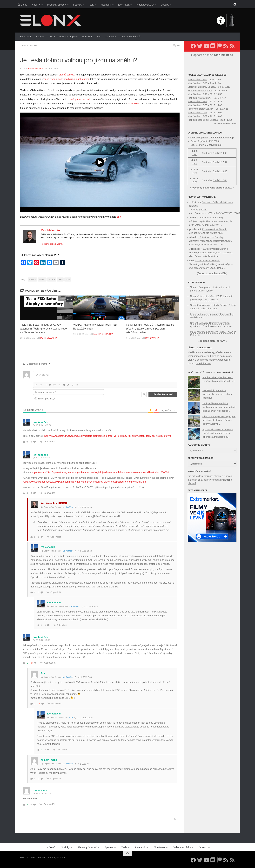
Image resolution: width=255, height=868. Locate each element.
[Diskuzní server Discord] (213, 46)
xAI (99, 37)
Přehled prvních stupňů (199, 98)
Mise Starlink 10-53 (198, 113)
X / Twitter (111, 37)
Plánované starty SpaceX (201, 109)
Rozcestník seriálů (131, 37)
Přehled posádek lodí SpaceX (203, 120)
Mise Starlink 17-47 (198, 80)
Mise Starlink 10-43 (198, 83)
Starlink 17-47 (220, 162)
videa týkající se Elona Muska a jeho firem (66, 79)
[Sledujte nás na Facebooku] (193, 46)
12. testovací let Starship (211, 218)
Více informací (203, 363)
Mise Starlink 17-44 (198, 101)
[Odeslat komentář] (163, 394)
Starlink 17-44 (220, 180)
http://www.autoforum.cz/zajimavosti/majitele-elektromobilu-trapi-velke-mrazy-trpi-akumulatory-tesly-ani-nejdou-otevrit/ (108, 436)
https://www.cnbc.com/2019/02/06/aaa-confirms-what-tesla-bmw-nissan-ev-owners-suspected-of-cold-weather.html (84, 482)
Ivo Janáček (68, 507)
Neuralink (106, 5)
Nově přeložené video (81, 99)
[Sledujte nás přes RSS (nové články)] (226, 46)
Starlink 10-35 (220, 171)
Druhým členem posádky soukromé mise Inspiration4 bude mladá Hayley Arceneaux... (219, 407)
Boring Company (68, 37)
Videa (34, 45)
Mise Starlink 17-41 (198, 94)
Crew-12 (195, 141)
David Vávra (152, 338)
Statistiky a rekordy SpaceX (202, 87)
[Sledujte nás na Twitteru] (200, 46)
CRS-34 (195, 145)
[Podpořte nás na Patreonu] (219, 46)
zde (119, 217)
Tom (71, 718)
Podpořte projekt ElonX (52, 244)
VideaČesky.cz (67, 75)
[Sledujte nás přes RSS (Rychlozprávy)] (232, 46)
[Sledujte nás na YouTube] (206, 46)
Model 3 (32, 279)
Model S (42, 279)
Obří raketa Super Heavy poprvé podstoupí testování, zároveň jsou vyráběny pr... (219, 420)
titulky (68, 279)
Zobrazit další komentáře (212, 273)
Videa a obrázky (145, 5)
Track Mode (134, 104)
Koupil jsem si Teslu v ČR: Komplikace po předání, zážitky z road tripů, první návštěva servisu (150, 329)
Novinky (36, 5)
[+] (78, 385)
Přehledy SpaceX (57, 5)
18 (70, 300)
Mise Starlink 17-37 (198, 116)
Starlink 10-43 (220, 153)
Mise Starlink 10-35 (198, 105)
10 (176, 45)
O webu (165, 5)
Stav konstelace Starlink (200, 91)
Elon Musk (124, 5)
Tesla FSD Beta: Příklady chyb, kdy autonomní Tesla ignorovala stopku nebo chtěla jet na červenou (43, 329)
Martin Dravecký (103, 334)
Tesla (91, 5)
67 (176, 300)
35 (123, 300)
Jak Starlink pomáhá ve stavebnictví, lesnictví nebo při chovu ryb (218, 394)
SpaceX (77, 5)
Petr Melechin (37, 68)
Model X (52, 279)
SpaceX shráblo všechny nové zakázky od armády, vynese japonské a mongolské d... (218, 433)
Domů (22, 4)
